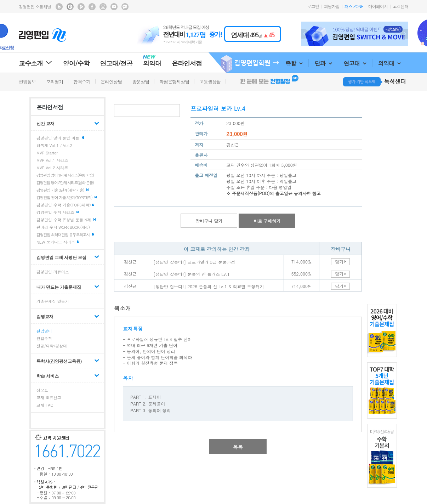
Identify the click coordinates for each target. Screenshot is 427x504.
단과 (323, 63)
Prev (305, 34)
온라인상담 (111, 82)
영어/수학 (76, 63)
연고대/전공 (116, 63)
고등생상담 (210, 82)
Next (404, 34)
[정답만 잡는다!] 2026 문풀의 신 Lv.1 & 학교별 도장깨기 (209, 286)
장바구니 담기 (209, 221)
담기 (339, 262)
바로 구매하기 (267, 221)
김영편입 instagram (103, 7)
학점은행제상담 (174, 82)
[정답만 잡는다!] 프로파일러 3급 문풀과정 (194, 262)
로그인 (313, 6)
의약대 (389, 63)
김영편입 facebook (92, 7)
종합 (294, 63)
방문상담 (141, 82)
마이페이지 (378, 6)
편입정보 (27, 82)
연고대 (355, 63)
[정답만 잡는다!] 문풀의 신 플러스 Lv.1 (192, 274)
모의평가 (55, 82)
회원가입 (332, 6)
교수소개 (36, 63)
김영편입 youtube (114, 7)
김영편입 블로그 (59, 7)
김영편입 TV (81, 7)
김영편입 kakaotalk (125, 7)
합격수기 (82, 82)
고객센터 (400, 6)
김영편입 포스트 (70, 7)
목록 (238, 447)
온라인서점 (187, 63)
